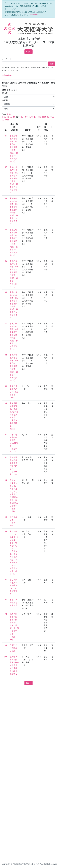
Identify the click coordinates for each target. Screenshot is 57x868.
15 (30, 117)
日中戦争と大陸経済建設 (13, 648)
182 (5, 167)
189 (5, 386)
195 (5, 531)
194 (5, 517)
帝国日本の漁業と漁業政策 (13, 603)
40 (48, 117)
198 (5, 614)
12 (22, 117)
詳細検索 (7, 75)
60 (53, 117)
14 (27, 117)
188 (5, 355)
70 (3, 120)
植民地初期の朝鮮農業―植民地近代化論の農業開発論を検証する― (14, 665)
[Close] (50, 3)
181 (5, 136)
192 (5, 457)
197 (5, 600)
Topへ (28, 52)
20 (43, 117)
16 (32, 117)
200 (5, 657)
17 (35, 117)
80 (6, 120)
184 (5, 230)
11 (19, 117)
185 (5, 261)
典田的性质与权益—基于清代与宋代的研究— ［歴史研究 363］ (14, 466)
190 (5, 403)
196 (5, 580)
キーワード (7, 59)
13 (25, 117)
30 (45, 117)
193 (5, 480)
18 (38, 117)
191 (5, 435)
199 (5, 645)
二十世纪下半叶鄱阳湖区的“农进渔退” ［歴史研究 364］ (14, 443)
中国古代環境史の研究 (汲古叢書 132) (14, 392)
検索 (52, 64)
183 (5, 198)
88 (8, 120)
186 (5, 292)
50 (51, 117)
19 (40, 117)
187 (5, 324)
